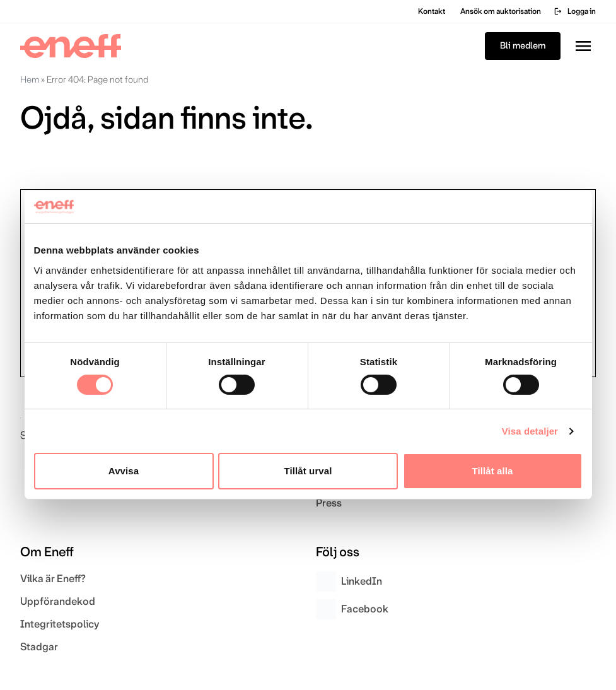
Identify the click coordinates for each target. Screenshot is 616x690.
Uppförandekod (58, 601)
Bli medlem (523, 46)
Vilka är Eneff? (53, 579)
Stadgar (39, 647)
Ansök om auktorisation (501, 11)
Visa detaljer (530, 431)
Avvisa (124, 471)
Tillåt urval (308, 471)
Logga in (575, 11)
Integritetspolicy (60, 624)
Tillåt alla (492, 471)
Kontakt (432, 11)
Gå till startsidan (73, 159)
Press (329, 503)
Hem (30, 79)
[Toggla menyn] (583, 46)
